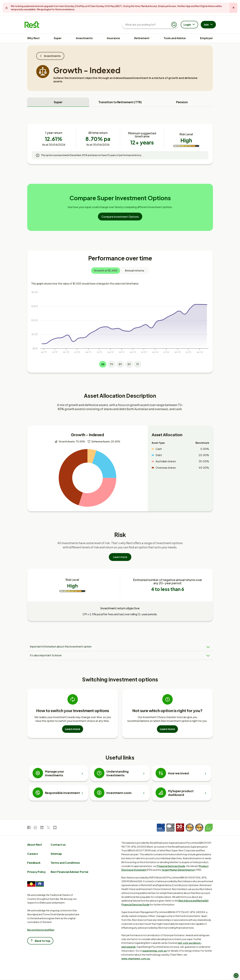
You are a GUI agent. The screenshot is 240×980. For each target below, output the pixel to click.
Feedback (34, 863)
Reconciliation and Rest (41, 930)
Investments (84, 38)
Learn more (120, 559)
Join (209, 25)
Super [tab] (58, 102)
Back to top (40, 941)
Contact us (58, 845)
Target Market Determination (178, 870)
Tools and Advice (175, 38)
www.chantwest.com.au (136, 959)
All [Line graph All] (103, 364)
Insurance (113, 38)
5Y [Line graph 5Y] (120, 364)
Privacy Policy (36, 872)
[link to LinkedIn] (42, 829)
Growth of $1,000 (106, 270)
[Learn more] (120, 559)
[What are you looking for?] (147, 25)
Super (58, 38)
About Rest (35, 845)
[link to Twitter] (48, 829)
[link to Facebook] (29, 829)
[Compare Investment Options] (120, 217)
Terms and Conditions (65, 863)
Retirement (142, 38)
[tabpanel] (120, 375)
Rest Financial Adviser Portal (69, 872)
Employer (207, 38)
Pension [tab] (182, 102)
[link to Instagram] (35, 829)
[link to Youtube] (55, 829)
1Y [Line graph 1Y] (138, 364)
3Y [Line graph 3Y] (129, 364)
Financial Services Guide (171, 866)
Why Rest (33, 38)
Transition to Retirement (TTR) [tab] (120, 102)
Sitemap (56, 854)
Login (190, 25)
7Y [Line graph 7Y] (111, 364)
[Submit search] (174, 25)
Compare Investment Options (120, 217)
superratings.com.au (155, 951)
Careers (33, 854)
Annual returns (135, 270)
